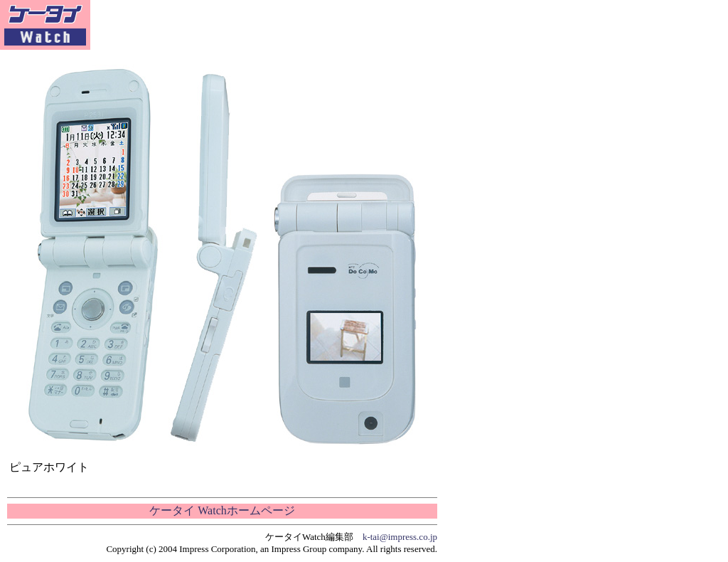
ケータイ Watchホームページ (222, 510)
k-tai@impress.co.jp (400, 537)
